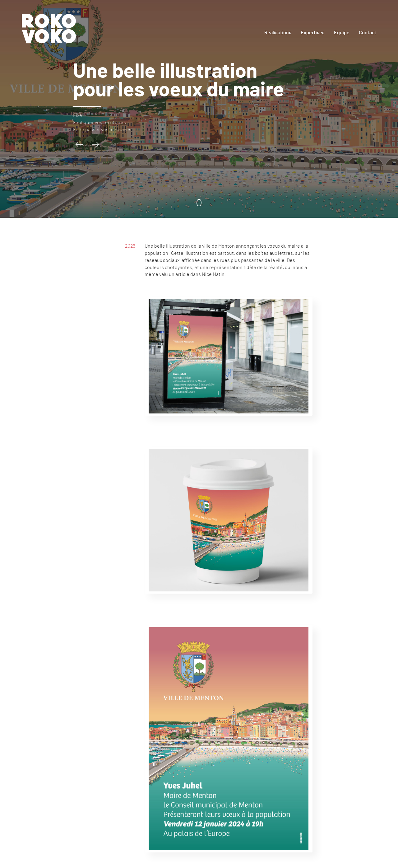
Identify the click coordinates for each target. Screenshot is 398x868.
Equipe (342, 33)
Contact (368, 33)
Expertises (313, 33)
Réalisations (278, 33)
